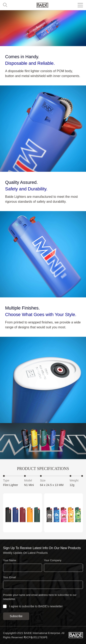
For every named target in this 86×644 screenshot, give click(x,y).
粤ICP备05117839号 (36, 637)
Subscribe (16, 616)
